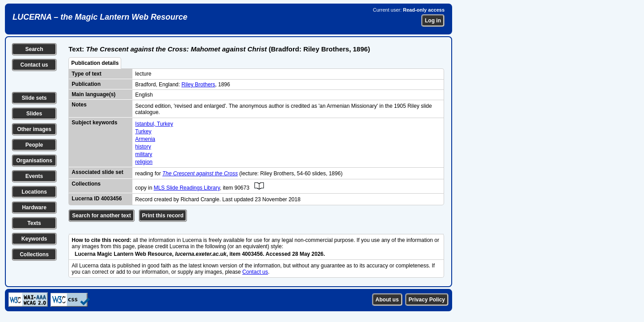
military (144, 154)
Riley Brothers (198, 85)
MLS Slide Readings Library (187, 188)
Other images (34, 129)
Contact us (34, 65)
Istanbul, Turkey (154, 124)
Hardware (34, 208)
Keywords (34, 239)
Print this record (163, 216)
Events (34, 176)
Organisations (34, 161)
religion (144, 162)
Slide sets (34, 98)
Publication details (95, 63)
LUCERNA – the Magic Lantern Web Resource (100, 17)
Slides (34, 114)
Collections (34, 254)
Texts (34, 223)
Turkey (143, 131)
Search (34, 49)
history (143, 147)
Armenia (145, 139)
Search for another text (101, 216)
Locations (34, 192)
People (34, 145)
